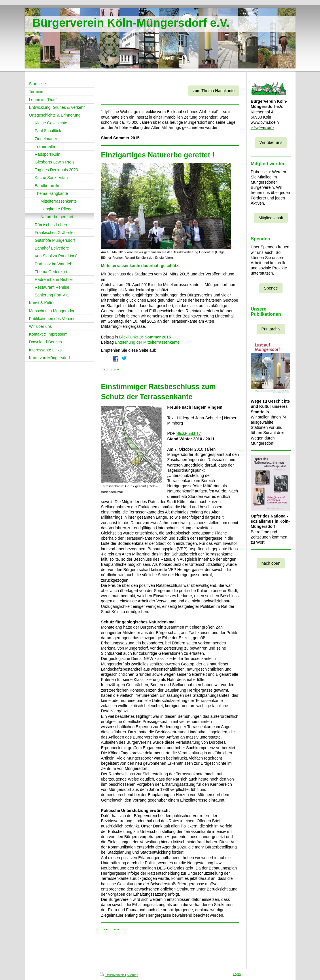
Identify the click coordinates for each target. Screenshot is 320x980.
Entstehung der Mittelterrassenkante (147, 342)
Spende (271, 288)
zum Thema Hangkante (214, 91)
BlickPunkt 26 (145, 337)
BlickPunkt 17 (189, 433)
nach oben (271, 563)
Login (237, 974)
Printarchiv (271, 329)
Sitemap (132, 975)
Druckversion (112, 975)
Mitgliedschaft (271, 218)
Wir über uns (271, 142)
